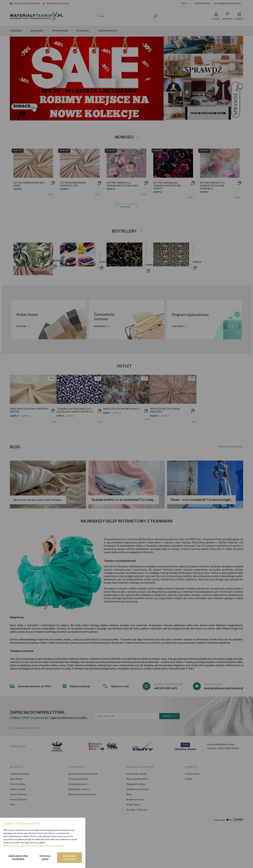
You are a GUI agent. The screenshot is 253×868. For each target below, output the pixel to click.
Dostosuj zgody (45, 857)
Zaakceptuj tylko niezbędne (18, 857)
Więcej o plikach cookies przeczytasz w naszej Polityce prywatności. (34, 846)
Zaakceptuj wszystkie (69, 857)
